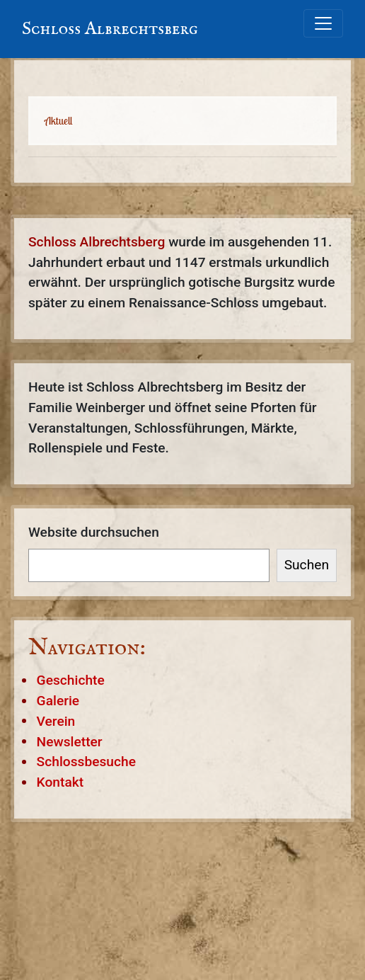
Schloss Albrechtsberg (110, 29)
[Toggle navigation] (323, 23)
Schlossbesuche (86, 762)
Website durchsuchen (94, 532)
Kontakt (60, 782)
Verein (56, 720)
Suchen (307, 565)
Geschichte (71, 680)
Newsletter (70, 741)
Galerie (58, 701)
